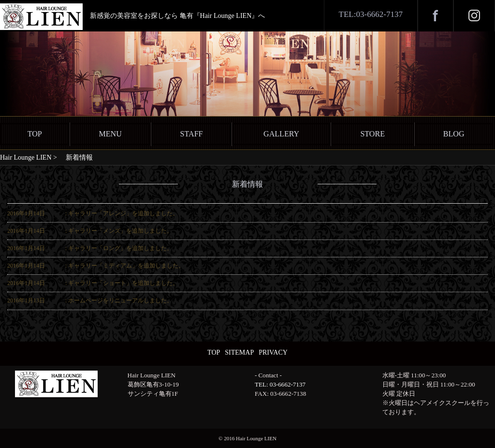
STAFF (192, 134)
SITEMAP (239, 352)
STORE (372, 134)
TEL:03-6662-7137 (371, 14)
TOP (35, 134)
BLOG (454, 134)
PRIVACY (273, 352)
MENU (110, 134)
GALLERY (281, 134)
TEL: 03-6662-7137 (280, 384)
